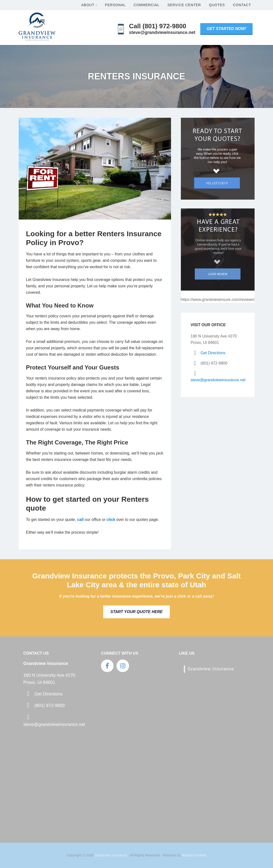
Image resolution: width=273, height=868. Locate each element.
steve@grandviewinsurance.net (218, 380)
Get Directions (213, 353)
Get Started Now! (226, 29)
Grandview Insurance (211, 669)
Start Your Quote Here (136, 612)
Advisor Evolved (194, 855)
